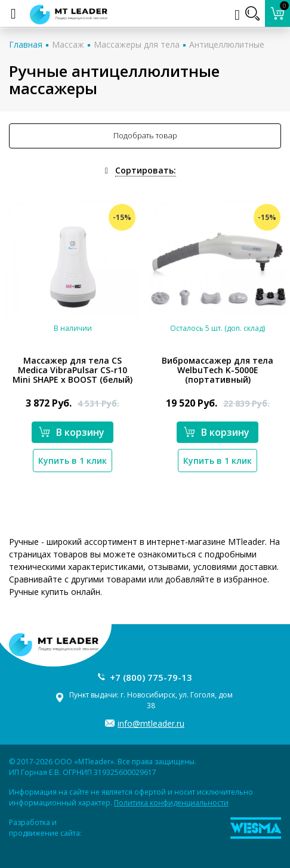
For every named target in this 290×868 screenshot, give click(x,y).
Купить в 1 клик (72, 461)
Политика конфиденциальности (171, 803)
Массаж (68, 44)
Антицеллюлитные (227, 44)
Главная (26, 44)
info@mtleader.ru (151, 723)
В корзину (72, 432)
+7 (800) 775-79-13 (151, 677)
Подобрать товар (145, 135)
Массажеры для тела (137, 44)
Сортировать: (146, 170)
